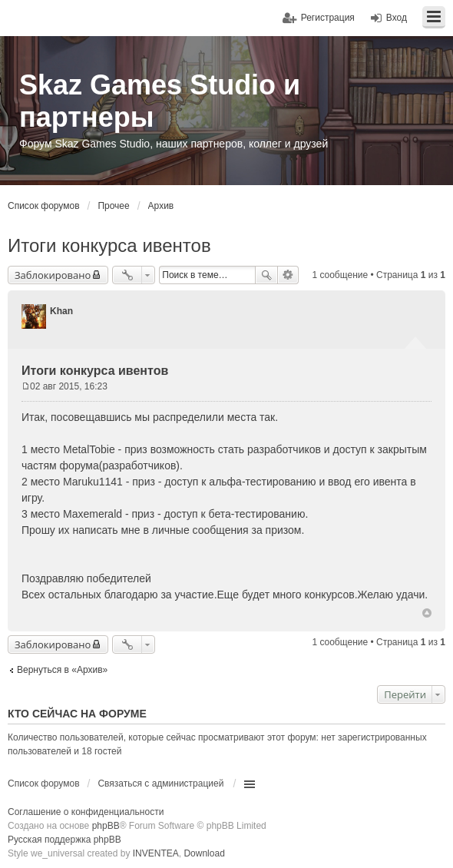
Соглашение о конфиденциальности (86, 812)
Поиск (266, 275)
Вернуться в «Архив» (62, 670)
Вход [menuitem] (397, 18)
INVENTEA (156, 853)
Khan (61, 311)
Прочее (113, 206)
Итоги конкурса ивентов (109, 245)
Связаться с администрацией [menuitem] (160, 784)
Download (204, 853)
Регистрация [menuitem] (328, 18)
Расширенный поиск (288, 275)
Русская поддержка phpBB (64, 840)
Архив (161, 206)
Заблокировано (53, 275)
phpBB (106, 826)
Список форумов (44, 206)
